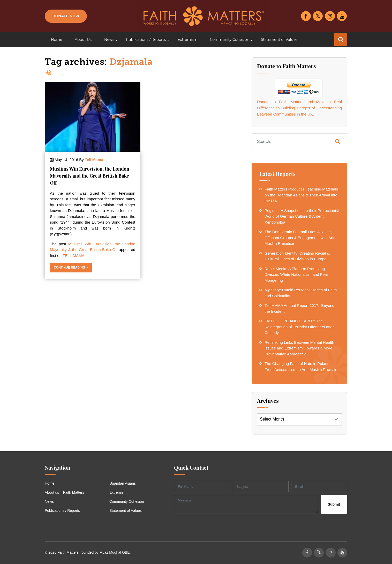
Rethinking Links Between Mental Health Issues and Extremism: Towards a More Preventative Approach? (299, 348)
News (49, 501)
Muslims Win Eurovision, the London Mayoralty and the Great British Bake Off (90, 176)
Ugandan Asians (123, 483)
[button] (109, 40)
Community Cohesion (127, 501)
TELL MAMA (73, 256)
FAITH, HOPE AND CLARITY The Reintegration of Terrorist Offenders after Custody (299, 327)
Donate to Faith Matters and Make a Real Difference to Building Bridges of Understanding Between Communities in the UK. (299, 108)
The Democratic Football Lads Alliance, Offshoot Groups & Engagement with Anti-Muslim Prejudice (300, 238)
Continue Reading (71, 268)
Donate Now (66, 16)
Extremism (118, 492)
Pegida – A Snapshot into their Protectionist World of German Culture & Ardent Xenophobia (302, 216)
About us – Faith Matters (65, 492)
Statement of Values (126, 510)
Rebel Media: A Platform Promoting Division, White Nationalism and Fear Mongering (296, 275)
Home (50, 483)
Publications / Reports (62, 510)
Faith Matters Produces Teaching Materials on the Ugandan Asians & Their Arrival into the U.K (301, 195)
